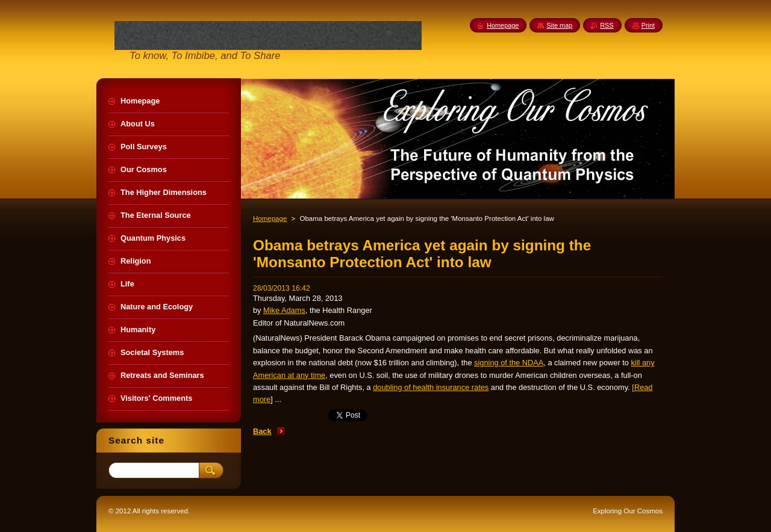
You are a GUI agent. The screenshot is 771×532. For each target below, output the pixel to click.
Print (648, 25)
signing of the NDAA (509, 363)
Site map (559, 25)
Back (262, 431)
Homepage (270, 218)
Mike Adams (284, 310)
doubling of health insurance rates (431, 387)
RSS (607, 25)
